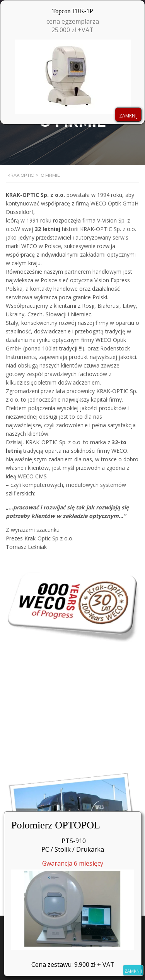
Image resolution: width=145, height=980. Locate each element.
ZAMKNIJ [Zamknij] (133, 971)
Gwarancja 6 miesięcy (73, 904)
